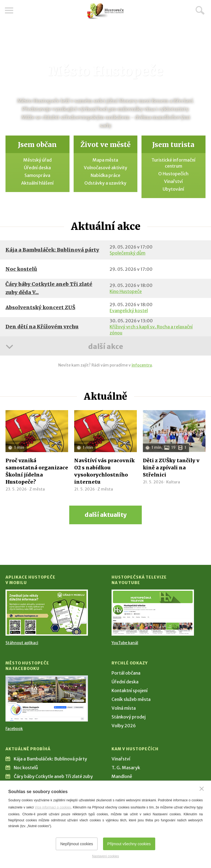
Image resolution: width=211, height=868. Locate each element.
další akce (105, 346)
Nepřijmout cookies (77, 844)
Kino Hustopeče (126, 291)
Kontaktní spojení (130, 691)
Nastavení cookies (105, 856)
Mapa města (105, 160)
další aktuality (106, 515)
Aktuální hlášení (37, 183)
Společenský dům (127, 253)
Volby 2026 (124, 726)
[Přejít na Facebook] (47, 698)
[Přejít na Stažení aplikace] (47, 613)
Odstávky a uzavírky (105, 183)
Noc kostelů (21, 269)
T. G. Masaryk (126, 768)
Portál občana (126, 673)
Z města (37, 489)
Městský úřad (38, 160)
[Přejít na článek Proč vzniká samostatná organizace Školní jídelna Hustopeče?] (37, 431)
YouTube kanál (125, 643)
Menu (10, 10)
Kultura (173, 482)
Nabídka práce (105, 175)
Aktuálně (105, 396)
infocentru (142, 365)
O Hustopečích (173, 174)
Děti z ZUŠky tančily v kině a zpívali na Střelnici (171, 468)
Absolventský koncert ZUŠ (40, 307)
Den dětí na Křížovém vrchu (42, 327)
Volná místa (124, 708)
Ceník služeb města (131, 699)
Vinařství (173, 181)
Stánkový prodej (129, 717)
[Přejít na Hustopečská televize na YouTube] (153, 613)
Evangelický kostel (129, 311)
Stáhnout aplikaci (22, 643)
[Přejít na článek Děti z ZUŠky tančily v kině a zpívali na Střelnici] (174, 431)
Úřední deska (37, 168)
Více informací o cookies (53, 807)
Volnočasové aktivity (105, 168)
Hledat (200, 10)
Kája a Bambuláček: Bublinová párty (52, 250)
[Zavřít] (202, 789)
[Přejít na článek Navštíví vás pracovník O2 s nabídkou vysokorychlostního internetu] (105, 431)
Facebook (14, 729)
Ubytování (173, 189)
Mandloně (122, 776)
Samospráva (37, 175)
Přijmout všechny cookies (129, 844)
